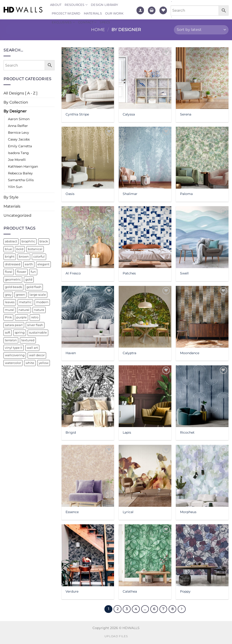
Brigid (71, 432)
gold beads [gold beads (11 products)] (13, 287)
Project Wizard (66, 13)
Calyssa (129, 114)
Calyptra (129, 353)
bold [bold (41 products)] (20, 249)
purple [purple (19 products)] (22, 317)
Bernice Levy (18, 133)
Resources (76, 5)
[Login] (140, 10)
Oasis (70, 194)
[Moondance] (202, 317)
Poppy (185, 591)
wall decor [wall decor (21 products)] (37, 355)
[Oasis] (88, 158)
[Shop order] (201, 30)
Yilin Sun (15, 187)
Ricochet (187, 432)
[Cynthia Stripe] (88, 78)
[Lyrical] (145, 476)
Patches (129, 273)
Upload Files (116, 636)
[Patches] (145, 237)
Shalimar (130, 194)
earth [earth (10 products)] (29, 264)
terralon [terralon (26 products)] (11, 340)
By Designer (15, 111)
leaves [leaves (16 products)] (10, 302)
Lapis (127, 432)
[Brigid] (88, 396)
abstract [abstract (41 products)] (11, 241)
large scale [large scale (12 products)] (38, 295)
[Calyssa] (145, 78)
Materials (93, 13)
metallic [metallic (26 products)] (25, 302)
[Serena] (202, 78)
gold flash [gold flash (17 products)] (34, 287)
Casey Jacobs (19, 139)
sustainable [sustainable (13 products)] (38, 333)
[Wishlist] (163, 10)
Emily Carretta (20, 146)
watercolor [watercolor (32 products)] (13, 363)
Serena (186, 114)
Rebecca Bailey (20, 173)
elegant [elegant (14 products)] (43, 264)
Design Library (105, 5)
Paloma (186, 194)
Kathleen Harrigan (23, 166)
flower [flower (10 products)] (22, 272)
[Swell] (202, 237)
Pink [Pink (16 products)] (8, 317)
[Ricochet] (202, 396)
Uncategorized (17, 215)
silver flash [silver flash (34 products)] (35, 325)
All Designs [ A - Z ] (20, 93)
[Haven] (88, 317)
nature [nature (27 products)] (39, 310)
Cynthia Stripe (77, 114)
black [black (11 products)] (44, 241)
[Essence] (88, 476)
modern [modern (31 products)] (42, 302)
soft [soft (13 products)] (8, 333)
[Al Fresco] (88, 237)
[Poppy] (202, 555)
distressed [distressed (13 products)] (13, 264)
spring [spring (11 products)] (20, 333)
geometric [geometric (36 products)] (13, 279)
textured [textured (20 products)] (28, 340)
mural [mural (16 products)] (9, 310)
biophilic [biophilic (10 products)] (28, 241)
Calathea (130, 591)
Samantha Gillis (21, 180)
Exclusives (63, 22)
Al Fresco (73, 273)
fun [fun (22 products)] (33, 272)
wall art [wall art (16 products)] (32, 348)
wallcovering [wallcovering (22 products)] (15, 355)
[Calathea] (145, 555)
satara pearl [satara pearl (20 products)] (14, 325)
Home (98, 30)
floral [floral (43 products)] (9, 272)
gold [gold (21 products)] (29, 279)
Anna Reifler (18, 126)
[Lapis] (145, 396)
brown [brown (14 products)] (24, 257)
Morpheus (188, 512)
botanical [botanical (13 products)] (35, 249)
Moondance (190, 353)
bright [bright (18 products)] (10, 257)
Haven (71, 353)
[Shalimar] (145, 158)
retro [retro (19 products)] (35, 317)
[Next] (182, 609)
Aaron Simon (19, 119)
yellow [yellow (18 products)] (44, 363)
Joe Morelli (17, 160)
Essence (72, 512)
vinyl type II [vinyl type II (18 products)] (14, 348)
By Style (11, 197)
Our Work (114, 13)
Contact (87, 22)
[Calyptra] (145, 317)
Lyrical (128, 512)
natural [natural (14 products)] (24, 310)
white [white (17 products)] (30, 363)
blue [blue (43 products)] (8, 249)
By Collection (16, 102)
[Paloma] (202, 158)
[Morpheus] (202, 476)
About (56, 5)
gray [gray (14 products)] (8, 295)
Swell (184, 273)
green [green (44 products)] (20, 295)
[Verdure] (88, 555)
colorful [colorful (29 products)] (39, 257)
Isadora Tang (18, 153)
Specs (105, 22)
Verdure (72, 591)
